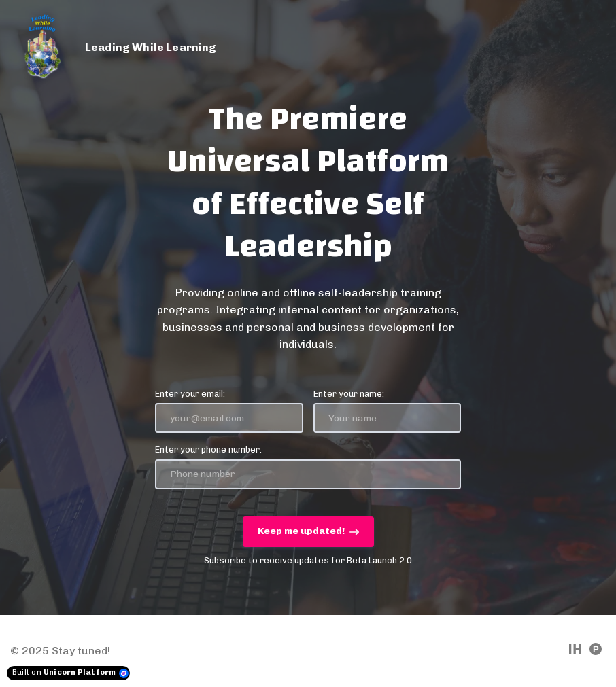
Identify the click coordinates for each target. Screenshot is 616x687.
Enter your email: (190, 394)
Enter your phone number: (208, 450)
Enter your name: (349, 394)
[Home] (122, 48)
